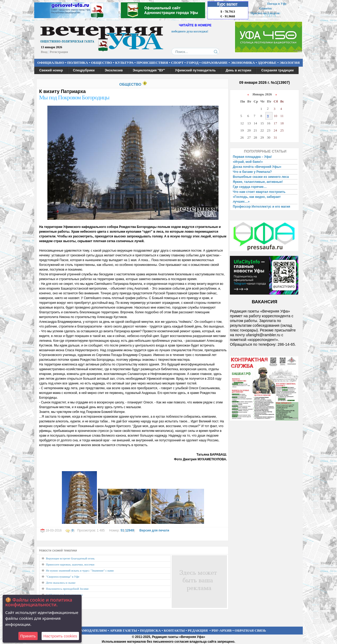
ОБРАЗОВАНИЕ (215, 63)
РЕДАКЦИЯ (198, 630)
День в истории (238, 70)
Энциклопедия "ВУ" (149, 70)
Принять (28, 636)
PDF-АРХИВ (221, 630)
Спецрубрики (84, 70)
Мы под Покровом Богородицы (74, 97)
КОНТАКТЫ (174, 630)
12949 (129, 530)
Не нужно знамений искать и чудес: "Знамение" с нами (80, 570)
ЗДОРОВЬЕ (267, 63)
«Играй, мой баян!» (248, 162)
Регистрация (59, 52)
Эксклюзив (114, 70)
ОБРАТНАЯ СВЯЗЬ (250, 630)
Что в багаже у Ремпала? (252, 172)
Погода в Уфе (277, 4)
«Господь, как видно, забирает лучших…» (257, 199)
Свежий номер (51, 70)
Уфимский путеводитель (195, 70)
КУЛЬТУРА (124, 63)
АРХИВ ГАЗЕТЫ (123, 630)
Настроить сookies (60, 636)
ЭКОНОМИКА (243, 63)
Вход (44, 52)
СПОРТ (177, 63)
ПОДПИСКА (150, 630)
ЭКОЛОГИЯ (289, 63)
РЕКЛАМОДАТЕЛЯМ (89, 630)
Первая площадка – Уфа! (252, 157)
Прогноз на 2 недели (265, 13)
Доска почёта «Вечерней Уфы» (257, 167)
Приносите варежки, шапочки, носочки (70, 564)
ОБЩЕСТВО (101, 63)
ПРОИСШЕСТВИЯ (152, 63)
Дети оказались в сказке (61, 583)
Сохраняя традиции (277, 70)
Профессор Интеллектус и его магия (261, 207)
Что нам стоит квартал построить (259, 192)
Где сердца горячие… (250, 187)
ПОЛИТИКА (78, 63)
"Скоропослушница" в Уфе (63, 577)
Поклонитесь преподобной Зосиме (67, 589)
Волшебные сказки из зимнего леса (261, 177)
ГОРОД (193, 63)
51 (122, 530)
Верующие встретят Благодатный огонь (70, 558)
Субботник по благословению (64, 595)
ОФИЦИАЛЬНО (51, 63)
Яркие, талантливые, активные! (258, 182)
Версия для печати (154, 530)
